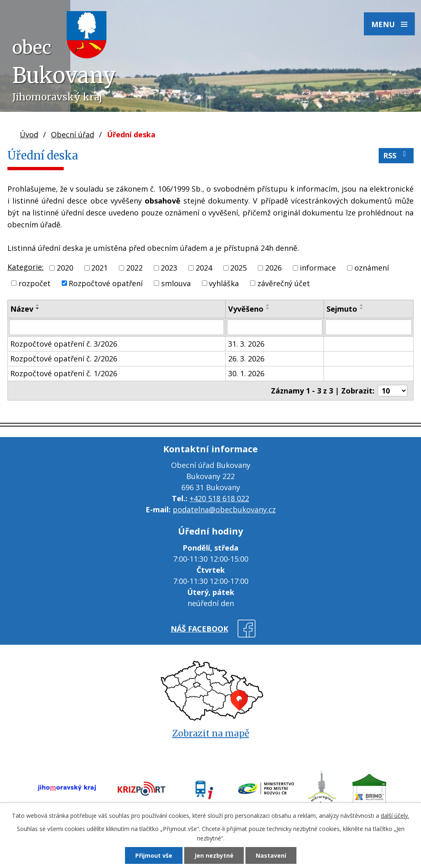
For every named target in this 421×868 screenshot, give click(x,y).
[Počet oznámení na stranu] (393, 391)
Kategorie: (25, 267)
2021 (99, 268)
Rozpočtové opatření (106, 283)
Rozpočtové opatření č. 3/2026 (64, 344)
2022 (134, 268)
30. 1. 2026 (246, 373)
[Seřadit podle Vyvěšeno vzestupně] (268, 305)
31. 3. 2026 (246, 344)
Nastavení (271, 855)
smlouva (176, 283)
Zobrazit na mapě (211, 733)
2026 (273, 268)
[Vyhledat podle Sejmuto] (369, 327)
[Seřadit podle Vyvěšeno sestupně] (268, 308)
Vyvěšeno (246, 309)
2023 (169, 268)
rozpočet (35, 283)
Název (22, 309)
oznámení (372, 268)
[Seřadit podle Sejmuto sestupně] (362, 308)
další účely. (395, 816)
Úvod (29, 134)
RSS (396, 155)
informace (318, 268)
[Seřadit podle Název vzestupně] (38, 305)
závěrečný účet (284, 283)
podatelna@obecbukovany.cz (224, 509)
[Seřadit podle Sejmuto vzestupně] (362, 305)
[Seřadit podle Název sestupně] (38, 308)
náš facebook (199, 629)
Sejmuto (342, 309)
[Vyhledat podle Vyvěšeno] (275, 327)
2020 (65, 268)
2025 (238, 268)
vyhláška (224, 283)
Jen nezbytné (214, 855)
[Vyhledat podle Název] (117, 327)
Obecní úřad (73, 134)
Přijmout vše (154, 855)
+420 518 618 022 (219, 498)
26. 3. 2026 (246, 359)
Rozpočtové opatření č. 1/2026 (64, 373)
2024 (204, 268)
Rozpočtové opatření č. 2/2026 (64, 359)
